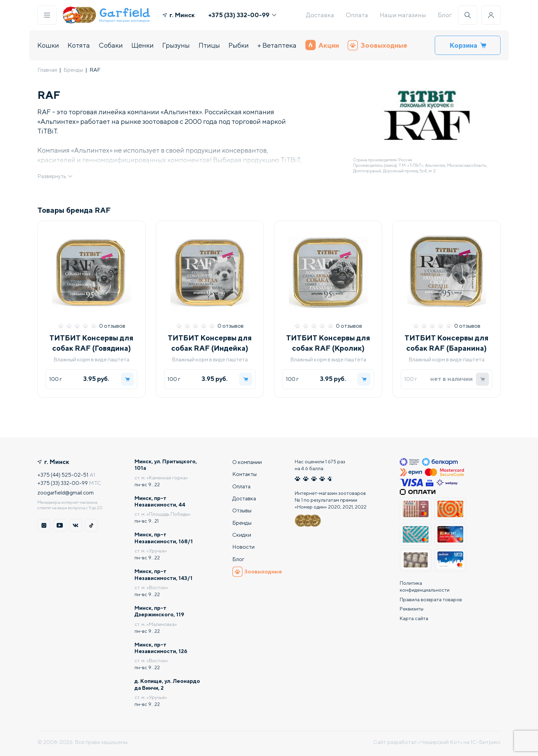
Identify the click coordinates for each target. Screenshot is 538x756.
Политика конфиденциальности (425, 583)
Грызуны (176, 45)
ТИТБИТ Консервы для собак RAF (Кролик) (328, 344)
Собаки (111, 45)
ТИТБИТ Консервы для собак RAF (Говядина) (91, 344)
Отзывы (242, 508)
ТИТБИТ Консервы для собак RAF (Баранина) (447, 344)
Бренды (73, 70)
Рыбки (239, 45)
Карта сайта (414, 616)
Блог (445, 15)
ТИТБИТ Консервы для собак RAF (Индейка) (210, 344)
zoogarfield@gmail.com (66, 490)
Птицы (209, 45)
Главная (47, 70)
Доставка (320, 15)
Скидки (242, 533)
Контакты (245, 471)
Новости (244, 545)
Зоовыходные (377, 45)
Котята (79, 45)
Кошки (48, 45)
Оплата (357, 15)
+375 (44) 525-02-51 (63, 472)
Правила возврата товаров (431, 596)
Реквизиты (412, 606)
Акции (322, 45)
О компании (247, 459)
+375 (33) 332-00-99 (242, 15)
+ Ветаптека (277, 45)
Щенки (143, 45)
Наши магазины (403, 15)
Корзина (468, 45)
